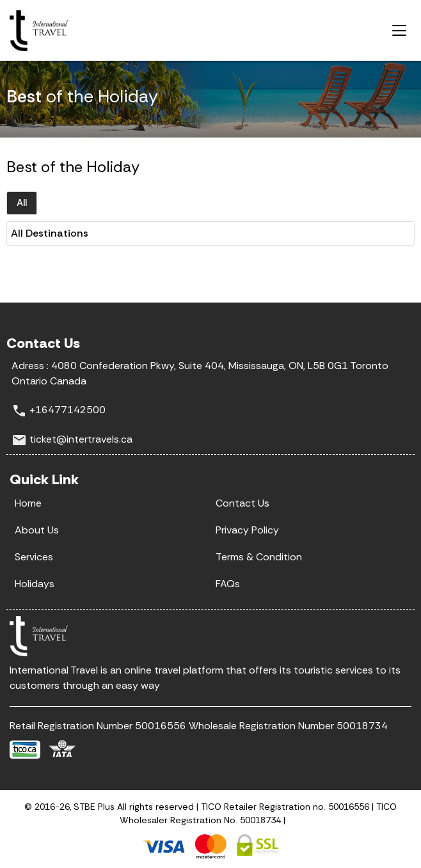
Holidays (35, 584)
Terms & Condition (259, 557)
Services (34, 557)
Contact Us (242, 503)
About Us (37, 530)
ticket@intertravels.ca (81, 439)
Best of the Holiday (73, 167)
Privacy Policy (247, 530)
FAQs (228, 584)
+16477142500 (68, 410)
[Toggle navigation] (399, 31)
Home (28, 503)
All (22, 203)
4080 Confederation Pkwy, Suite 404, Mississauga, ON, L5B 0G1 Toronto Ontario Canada (200, 373)
